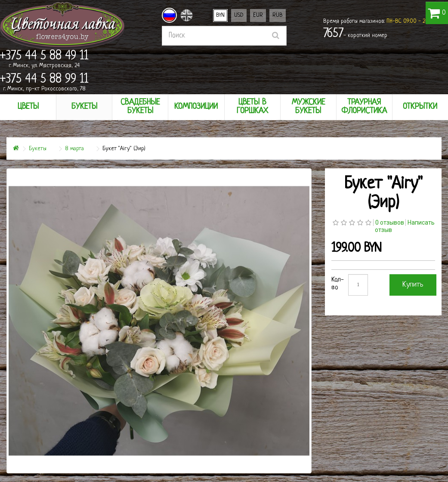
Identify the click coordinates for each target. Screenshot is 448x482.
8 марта (74, 149)
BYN (220, 15)
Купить (413, 285)
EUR (258, 15)
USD (239, 15)
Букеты (38, 149)
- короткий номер (355, 34)
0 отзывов (390, 222)
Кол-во (338, 284)
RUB (278, 15)
